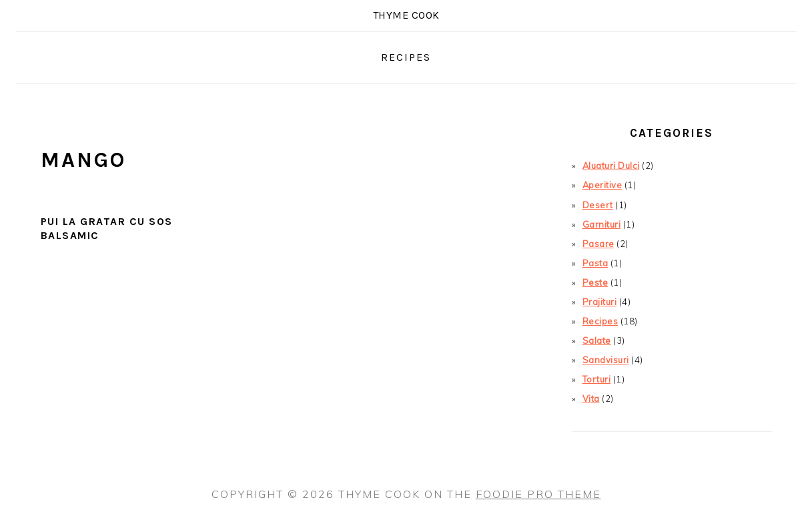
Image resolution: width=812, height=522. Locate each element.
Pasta (595, 263)
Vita (591, 399)
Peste (595, 282)
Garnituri (602, 224)
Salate (597, 340)
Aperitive (602, 185)
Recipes (600, 321)
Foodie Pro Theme (538, 494)
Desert (598, 205)
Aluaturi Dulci (611, 166)
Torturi (597, 379)
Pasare (598, 244)
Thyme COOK (406, 15)
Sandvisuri (606, 360)
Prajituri (600, 302)
